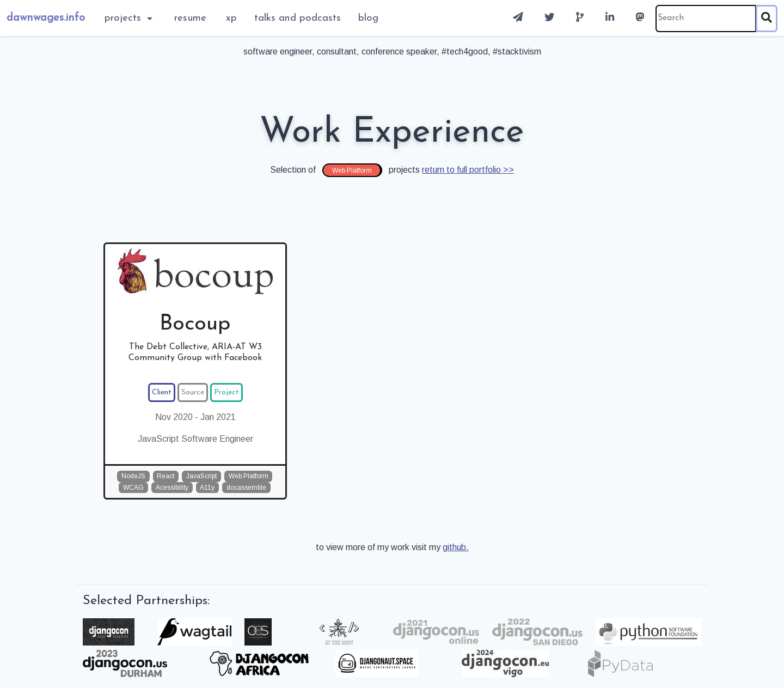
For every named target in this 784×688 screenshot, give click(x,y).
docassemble (246, 488)
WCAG (133, 488)
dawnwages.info (46, 18)
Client (162, 392)
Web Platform (249, 476)
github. (456, 547)
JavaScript (201, 476)
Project (226, 392)
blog (368, 18)
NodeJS (133, 476)
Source (193, 392)
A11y (207, 488)
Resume (190, 18)
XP (231, 18)
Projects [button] (124, 18)
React (166, 476)
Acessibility (172, 488)
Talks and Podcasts (298, 18)
